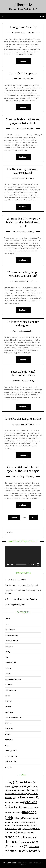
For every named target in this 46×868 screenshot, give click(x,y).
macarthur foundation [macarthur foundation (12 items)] (13, 822)
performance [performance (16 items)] (11, 829)
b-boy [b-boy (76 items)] (12, 782)
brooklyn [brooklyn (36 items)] (24, 786)
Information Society (13, 679)
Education (9, 646)
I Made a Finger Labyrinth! (15, 580)
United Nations (11, 756)
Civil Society (10, 630)
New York (9, 701)
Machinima (9, 685)
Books (7, 619)
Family (7, 652)
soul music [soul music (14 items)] (26, 842)
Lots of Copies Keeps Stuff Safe (23, 419)
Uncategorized (11, 751)
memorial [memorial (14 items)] (10, 825)
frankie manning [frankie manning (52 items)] (27, 797)
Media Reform (11, 690)
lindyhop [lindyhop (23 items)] (19, 818)
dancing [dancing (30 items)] (33, 790)
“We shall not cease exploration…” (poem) (21, 585)
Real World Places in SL (14, 718)
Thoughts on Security (23, 27)
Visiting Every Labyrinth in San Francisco (21, 599)
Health (8, 674)
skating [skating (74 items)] (13, 842)
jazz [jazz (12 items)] (10, 813)
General (8, 668)
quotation (9, 712)
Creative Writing (12, 635)
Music (7, 696)
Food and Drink (11, 663)
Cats (7, 624)
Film (6, 657)
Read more (23, 61)
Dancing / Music (11, 641)
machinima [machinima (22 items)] (29, 822)
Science (8, 723)
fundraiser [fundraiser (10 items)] (18, 802)
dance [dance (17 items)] (22, 790)
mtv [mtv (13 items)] (35, 826)
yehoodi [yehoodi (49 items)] (33, 851)
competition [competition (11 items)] (13, 790)
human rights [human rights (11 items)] (29, 807)
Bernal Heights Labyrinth (15, 605)
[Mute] (34, 565)
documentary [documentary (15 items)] (11, 794)
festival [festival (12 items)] (34, 794)
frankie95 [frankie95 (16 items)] (10, 798)
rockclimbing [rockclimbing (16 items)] (27, 833)
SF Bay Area (10, 729)
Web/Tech (9, 767)
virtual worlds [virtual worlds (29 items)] (17, 851)
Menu (41, 16)
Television (9, 734)
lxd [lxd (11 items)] (38, 818)
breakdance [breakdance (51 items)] (28, 782)
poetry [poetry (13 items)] (21, 829)
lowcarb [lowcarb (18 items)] (30, 818)
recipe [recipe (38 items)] (15, 832)
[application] (23, 557)
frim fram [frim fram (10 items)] (9, 802)
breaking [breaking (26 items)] (11, 787)
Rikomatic (23, 5)
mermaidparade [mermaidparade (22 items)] (23, 825)
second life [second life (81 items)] (15, 837)
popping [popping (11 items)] (29, 829)
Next (34, 517)
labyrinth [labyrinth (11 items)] (18, 813)
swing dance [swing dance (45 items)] (19, 846)
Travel (7, 745)
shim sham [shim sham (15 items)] (31, 837)
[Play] (8, 565)
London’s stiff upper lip (23, 73)
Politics (8, 707)
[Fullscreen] (38, 565)
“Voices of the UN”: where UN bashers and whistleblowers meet (23, 222)
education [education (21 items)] (24, 794)
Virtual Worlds (11, 762)
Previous (14, 517)
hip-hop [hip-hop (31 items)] (17, 807)
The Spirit (9, 740)
